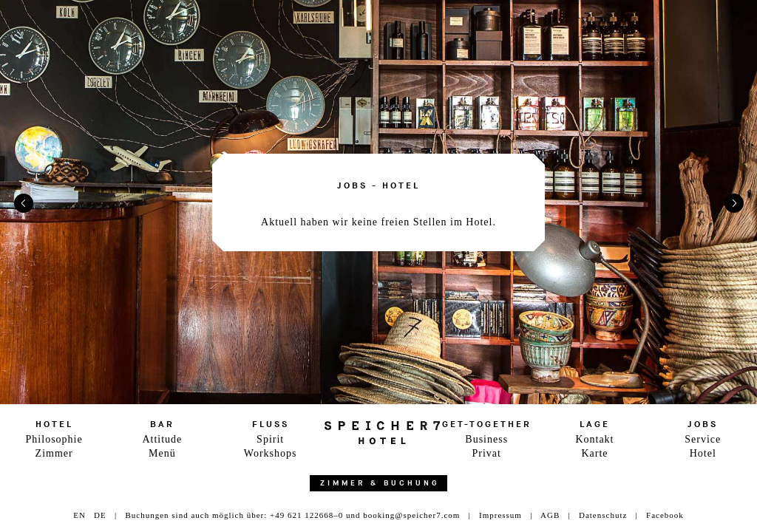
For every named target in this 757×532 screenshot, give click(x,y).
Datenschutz (603, 515)
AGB (550, 515)
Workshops (271, 453)
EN (79, 515)
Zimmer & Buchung (380, 483)
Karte (594, 453)
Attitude (162, 439)
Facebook (665, 515)
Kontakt (594, 439)
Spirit (270, 439)
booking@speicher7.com (411, 515)
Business (486, 439)
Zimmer (54, 453)
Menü (162, 453)
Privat (486, 453)
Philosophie (54, 439)
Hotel (703, 453)
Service (703, 439)
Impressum (500, 515)
